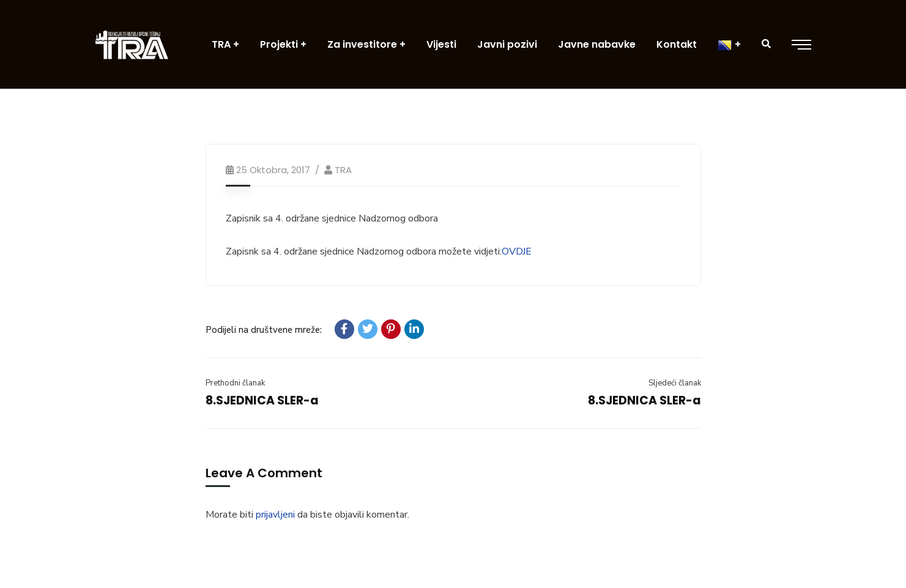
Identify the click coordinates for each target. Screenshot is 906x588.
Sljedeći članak (675, 383)
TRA (343, 170)
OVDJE (517, 251)
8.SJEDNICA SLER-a (262, 400)
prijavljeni (275, 515)
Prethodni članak (235, 383)
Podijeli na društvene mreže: (264, 330)
